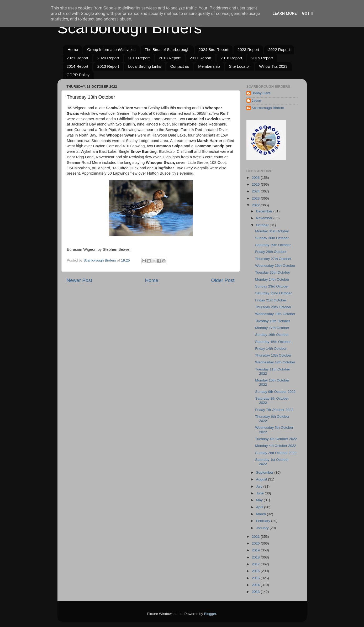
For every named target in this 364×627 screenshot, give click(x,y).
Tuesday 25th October (273, 272)
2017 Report (201, 58)
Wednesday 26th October (275, 266)
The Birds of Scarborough (167, 49)
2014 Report (78, 66)
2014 (256, 585)
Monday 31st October (272, 231)
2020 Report (108, 58)
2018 (256, 557)
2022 (256, 205)
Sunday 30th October (272, 238)
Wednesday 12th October (275, 362)
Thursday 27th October (273, 259)
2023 (256, 198)
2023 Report (248, 49)
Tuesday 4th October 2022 (276, 439)
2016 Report (231, 58)
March (262, 514)
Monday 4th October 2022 (276, 446)
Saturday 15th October (273, 342)
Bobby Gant (261, 93)
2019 (256, 550)
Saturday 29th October (273, 245)
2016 (256, 571)
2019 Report (139, 58)
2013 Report (108, 66)
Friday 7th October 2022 (274, 410)
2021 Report (78, 58)
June (260, 493)
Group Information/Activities (111, 49)
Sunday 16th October (272, 335)
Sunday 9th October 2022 (275, 392)
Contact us (180, 66)
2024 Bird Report (213, 49)
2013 (256, 592)
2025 (256, 184)
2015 (256, 578)
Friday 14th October (271, 349)
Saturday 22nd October (273, 293)
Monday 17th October (272, 328)
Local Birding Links (145, 66)
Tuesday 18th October (273, 321)
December (265, 211)
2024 (256, 191)
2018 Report (170, 58)
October (263, 225)
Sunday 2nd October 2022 (276, 453)
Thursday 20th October (273, 307)
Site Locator (240, 66)
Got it (308, 13)
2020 (256, 543)
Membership (209, 66)
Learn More (284, 13)
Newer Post (80, 280)
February (264, 521)
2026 (256, 178)
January (263, 528)
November (265, 218)
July (260, 486)
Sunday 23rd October (272, 286)
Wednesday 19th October (275, 314)
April (260, 507)
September (265, 472)
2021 (256, 537)
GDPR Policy (78, 75)
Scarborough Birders (130, 28)
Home (73, 49)
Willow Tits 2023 (273, 66)
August (262, 479)
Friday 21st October (271, 300)
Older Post (223, 280)
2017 (256, 564)
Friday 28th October (271, 252)
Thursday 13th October (273, 355)
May (260, 500)
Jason (256, 100)
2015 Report (262, 58)
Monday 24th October (272, 279)
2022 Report (279, 49)
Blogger (210, 614)
